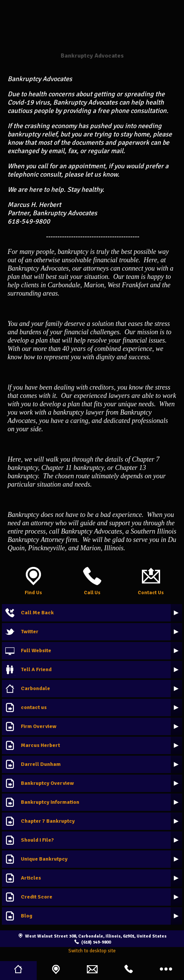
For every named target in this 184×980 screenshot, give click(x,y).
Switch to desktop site (92, 951)
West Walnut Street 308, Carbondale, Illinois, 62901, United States (96, 936)
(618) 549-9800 (96, 942)
